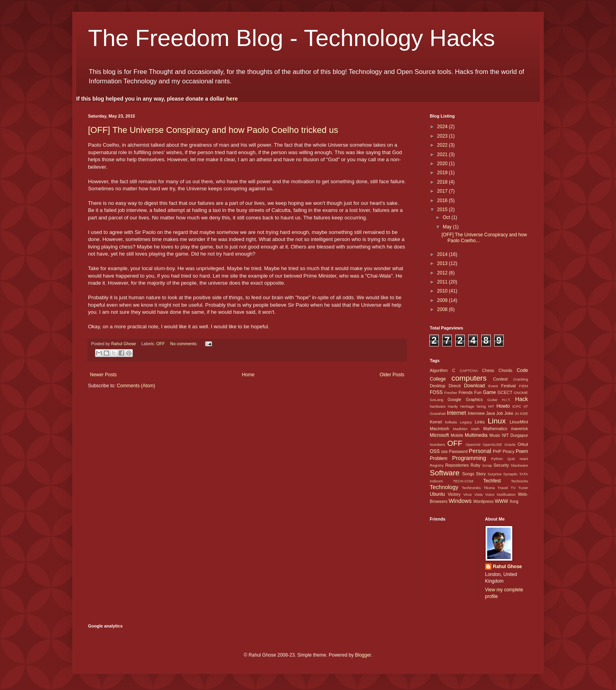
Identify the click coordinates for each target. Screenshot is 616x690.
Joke (509, 413)
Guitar (492, 400)
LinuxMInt (519, 422)
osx (445, 451)
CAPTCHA (469, 371)
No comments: (184, 344)
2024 (443, 127)
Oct (447, 217)
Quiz (511, 459)
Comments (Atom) (136, 386)
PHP (497, 451)
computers (469, 378)
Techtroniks (471, 488)
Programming (469, 458)
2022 (443, 145)
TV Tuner (519, 488)
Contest (500, 379)
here (232, 99)
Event (493, 386)
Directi (455, 386)
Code (522, 370)
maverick (520, 429)
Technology (444, 487)
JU (517, 413)
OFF (161, 344)
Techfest (492, 481)
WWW (501, 501)
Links (480, 422)
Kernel (436, 422)
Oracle (510, 444)
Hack (522, 399)
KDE (524, 413)
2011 (443, 282)
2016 (443, 201)
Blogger (363, 655)
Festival (509, 386)
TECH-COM (463, 481)
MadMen (460, 429)
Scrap (487, 465)
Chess (488, 370)
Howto (503, 406)
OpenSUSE (493, 444)
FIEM (523, 386)
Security (501, 465)
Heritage (467, 406)
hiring (481, 406)
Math (475, 429)
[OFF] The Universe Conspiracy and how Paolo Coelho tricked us (213, 130)
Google (454, 399)
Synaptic (511, 474)
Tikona (489, 488)
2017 (443, 191)
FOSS (436, 392)
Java (490, 413)
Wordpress (483, 501)
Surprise (495, 474)
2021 (443, 155)
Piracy (509, 451)
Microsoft (439, 435)
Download (474, 386)
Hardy (453, 406)
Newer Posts (103, 375)
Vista (478, 494)
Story (481, 474)
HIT (491, 406)
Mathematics (495, 429)
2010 (443, 291)
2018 (443, 182)
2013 (443, 263)
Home (248, 375)
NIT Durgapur (515, 435)
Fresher (451, 393)
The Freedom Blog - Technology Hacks (291, 38)
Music (495, 435)
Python (497, 459)
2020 (443, 164)
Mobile (457, 435)
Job (500, 413)
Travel (503, 488)
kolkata (451, 422)
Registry (437, 465)
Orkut (523, 444)
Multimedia (476, 435)
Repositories (457, 465)
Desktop (438, 386)
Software (445, 473)
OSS (435, 451)
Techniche (520, 481)
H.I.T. (506, 400)
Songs (468, 474)
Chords (505, 370)
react (524, 459)
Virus (467, 494)
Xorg (514, 501)
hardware (438, 406)
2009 (443, 300)
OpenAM (473, 444)
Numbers (437, 444)
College (438, 379)
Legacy (466, 422)
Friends (466, 392)
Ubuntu (437, 494)
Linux (497, 421)
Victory (454, 494)
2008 (443, 309)
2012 (443, 273)
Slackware (519, 465)
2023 (443, 136)
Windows (460, 501)
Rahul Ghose (508, 567)
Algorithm (439, 370)
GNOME (521, 393)
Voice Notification (500, 494)
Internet (456, 413)
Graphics (474, 399)
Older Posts (392, 375)
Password (458, 451)
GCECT (505, 392)
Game (489, 392)
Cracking (521, 379)
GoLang (436, 400)
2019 (443, 173)
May (448, 227)
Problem (439, 458)
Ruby (476, 465)
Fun (478, 392)
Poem (522, 451)
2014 (443, 254)
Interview (476, 413)
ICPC (517, 406)
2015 (443, 210)
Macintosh (439, 429)
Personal (480, 451)
